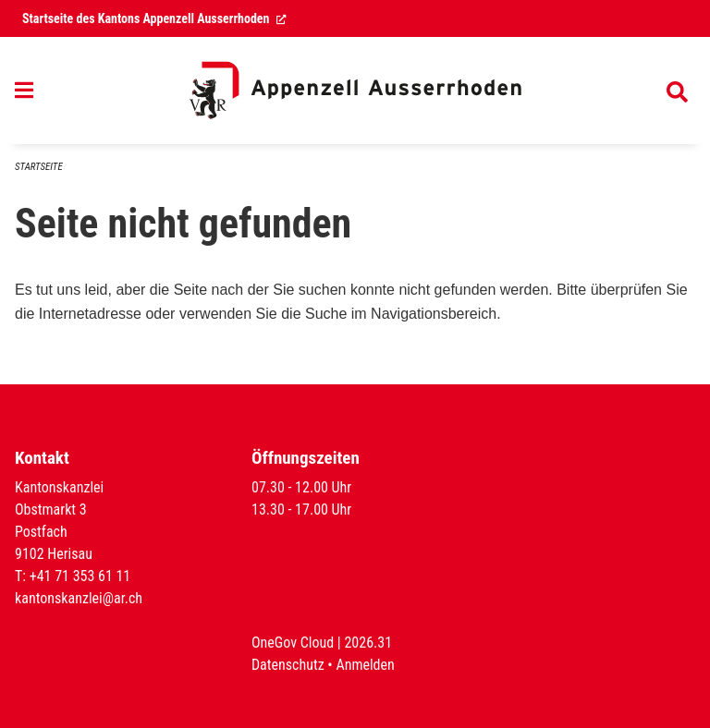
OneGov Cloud (293, 643)
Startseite (39, 167)
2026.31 (368, 643)
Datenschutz (288, 665)
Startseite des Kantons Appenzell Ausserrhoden (154, 18)
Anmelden (365, 665)
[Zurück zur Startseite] (355, 91)
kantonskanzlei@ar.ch (79, 598)
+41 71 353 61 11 (80, 576)
